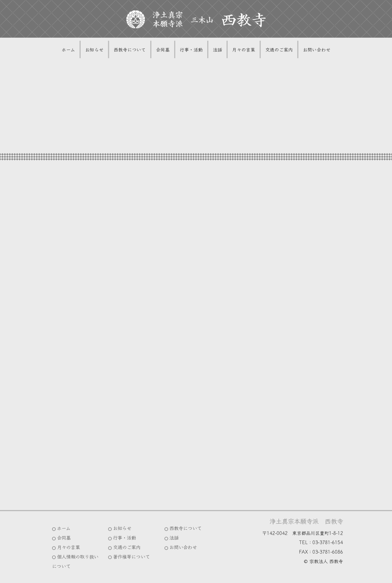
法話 (217, 49)
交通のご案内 (279, 49)
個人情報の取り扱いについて (75, 561)
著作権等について (131, 556)
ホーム (68, 49)
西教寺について (130, 49)
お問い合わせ (317, 49)
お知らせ (94, 49)
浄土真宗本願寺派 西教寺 (306, 521)
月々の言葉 (244, 49)
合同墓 (163, 49)
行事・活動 (191, 49)
